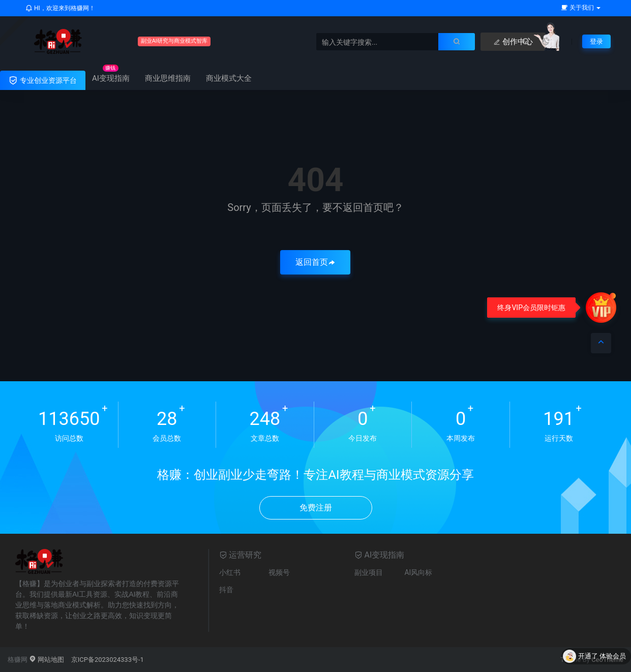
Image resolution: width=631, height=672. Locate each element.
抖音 (226, 590)
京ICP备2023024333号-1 (108, 660)
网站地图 (47, 660)
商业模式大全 (229, 78)
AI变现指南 (111, 78)
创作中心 (482, 42)
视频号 (279, 572)
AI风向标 (418, 572)
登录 (596, 41)
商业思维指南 (168, 78)
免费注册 (316, 508)
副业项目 (369, 572)
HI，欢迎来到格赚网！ (60, 8)
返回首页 (315, 262)
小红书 (230, 572)
